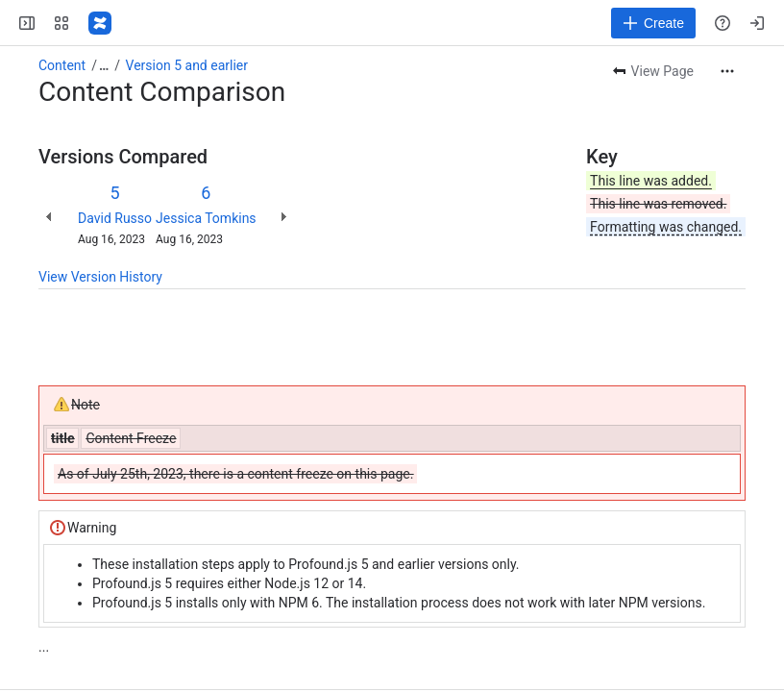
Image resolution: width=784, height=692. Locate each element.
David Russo (115, 218)
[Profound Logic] (100, 23)
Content (62, 65)
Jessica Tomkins (206, 218)
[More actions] (727, 71)
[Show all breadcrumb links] (104, 65)
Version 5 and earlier (187, 65)
